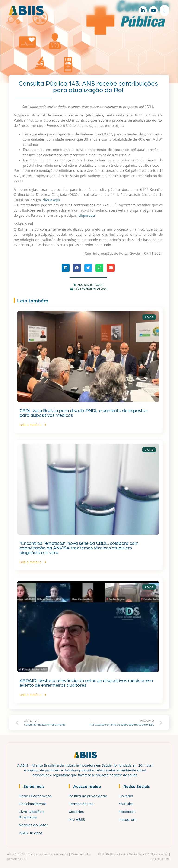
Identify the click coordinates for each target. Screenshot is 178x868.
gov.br (89, 285)
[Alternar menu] (164, 10)
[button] (66, 268)
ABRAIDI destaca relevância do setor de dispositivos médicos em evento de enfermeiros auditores (86, 683)
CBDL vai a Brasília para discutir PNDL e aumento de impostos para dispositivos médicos (83, 413)
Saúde (99, 285)
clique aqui (51, 200)
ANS (80, 285)
